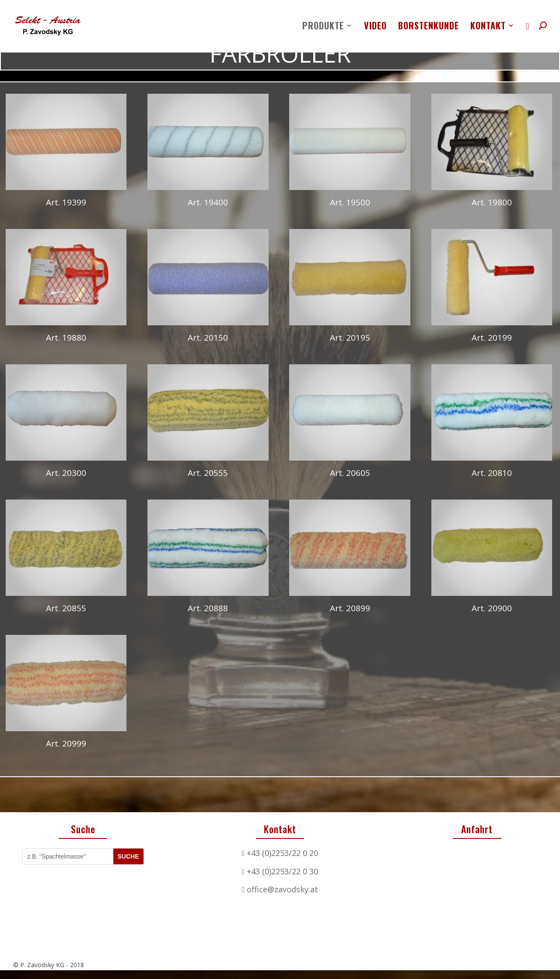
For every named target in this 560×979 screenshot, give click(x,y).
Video (375, 27)
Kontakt (488, 27)
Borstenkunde (429, 27)
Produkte (323, 27)
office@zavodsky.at (282, 889)
